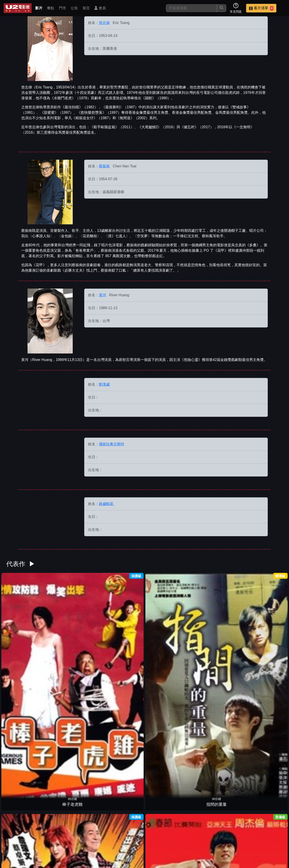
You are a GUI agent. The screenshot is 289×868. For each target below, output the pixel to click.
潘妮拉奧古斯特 (112, 444)
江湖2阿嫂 (56, 683)
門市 (63, 8)
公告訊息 (186, 836)
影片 (39, 8)
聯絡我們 (208, 836)
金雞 (92, 806)
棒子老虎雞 (21, 621)
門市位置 (163, 836)
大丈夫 (127, 744)
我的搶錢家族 (92, 744)
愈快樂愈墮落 (233, 806)
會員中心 (274, 836)
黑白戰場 (233, 683)
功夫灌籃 (127, 621)
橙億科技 (152, 862)
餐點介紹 (141, 836)
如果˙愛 (21, 683)
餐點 (51, 8)
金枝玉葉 (268, 683)
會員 (100, 8)
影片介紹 (119, 836)
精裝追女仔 (56, 744)
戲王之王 (92, 621)
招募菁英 (230, 836)
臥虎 (268, 621)
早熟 (127, 683)
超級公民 (233, 621)
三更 (127, 806)
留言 (86, 8)
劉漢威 (104, 384)
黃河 (103, 295)
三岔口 (162, 683)
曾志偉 (104, 23)
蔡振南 (104, 166)
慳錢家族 (162, 806)
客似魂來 (268, 744)
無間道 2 (233, 744)
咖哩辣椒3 (92, 683)
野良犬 (162, 621)
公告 (74, 8)
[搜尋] (191, 8)
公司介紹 (252, 836)
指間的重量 (56, 621)
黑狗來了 (21, 744)
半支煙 (197, 806)
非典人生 (56, 806)
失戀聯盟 (162, 744)
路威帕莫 (107, 504)
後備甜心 (197, 683)
